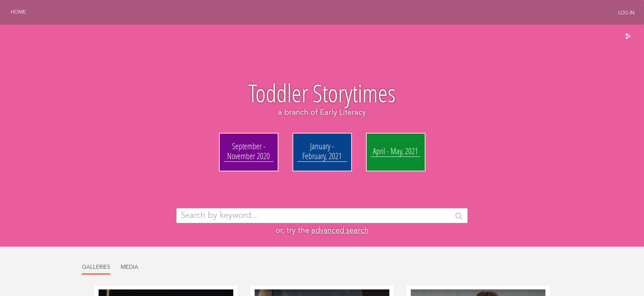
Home (18, 12)
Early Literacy (343, 113)
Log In (626, 13)
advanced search (340, 231)
